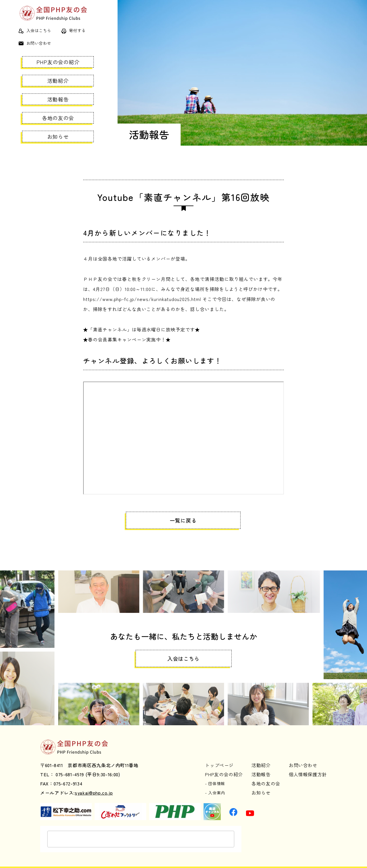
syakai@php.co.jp (94, 785)
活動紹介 (58, 81)
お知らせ (58, 136)
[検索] (122, 832)
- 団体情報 (215, 776)
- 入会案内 (215, 785)
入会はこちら (35, 30)
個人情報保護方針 (308, 767)
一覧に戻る (181, 520)
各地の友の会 (58, 118)
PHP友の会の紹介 (58, 62)
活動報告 (58, 99)
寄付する (74, 30)
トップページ (219, 758)
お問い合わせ (35, 43)
